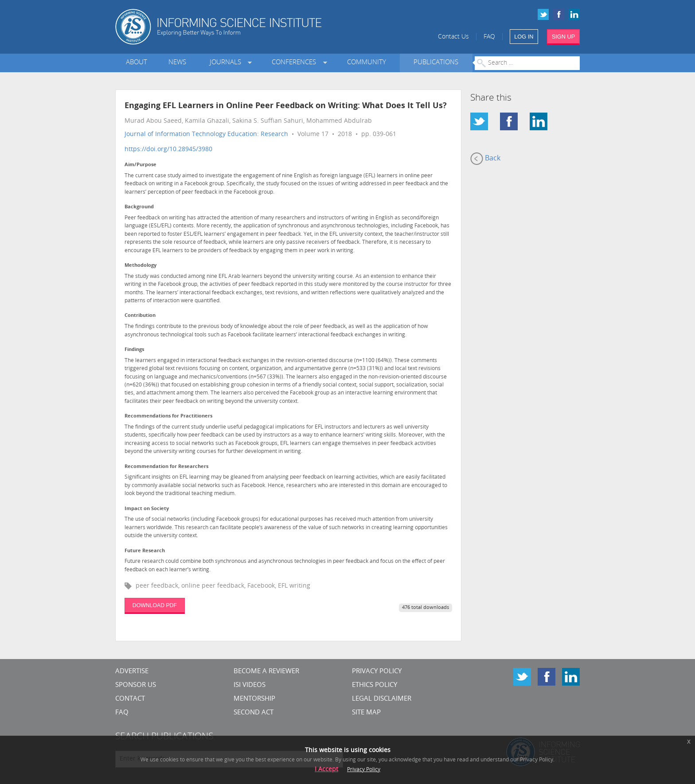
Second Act (254, 713)
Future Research (145, 551)
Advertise (132, 672)
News (177, 63)
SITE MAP (366, 713)
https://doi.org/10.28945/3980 (168, 150)
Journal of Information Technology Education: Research (206, 135)
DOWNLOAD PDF (155, 605)
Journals (227, 63)
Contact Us (453, 37)
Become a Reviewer (266, 672)
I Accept (326, 770)
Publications (436, 63)
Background (139, 207)
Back (485, 159)
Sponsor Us (136, 685)
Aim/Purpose (141, 165)
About (137, 63)
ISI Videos (250, 685)
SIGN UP (564, 37)
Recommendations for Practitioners (168, 416)
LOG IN (524, 37)
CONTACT (130, 699)
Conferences (296, 63)
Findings (134, 350)
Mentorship (254, 699)
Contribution (140, 316)
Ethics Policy (375, 685)
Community (367, 63)
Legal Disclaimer (382, 699)
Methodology (141, 266)
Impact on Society (147, 509)
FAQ (489, 37)
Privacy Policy (377, 672)
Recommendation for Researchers (166, 467)
